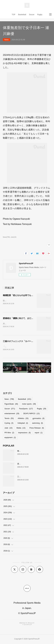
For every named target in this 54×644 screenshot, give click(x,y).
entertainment (12, 414)
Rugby (40, 15)
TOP (14, 15)
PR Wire (9, 433)
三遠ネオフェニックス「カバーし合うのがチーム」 (26, 342)
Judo (8, 429)
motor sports (29, 405)
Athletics (23, 419)
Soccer (32, 15)
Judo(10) (14, 237)
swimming (37, 424)
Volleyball (23, 424)
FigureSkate (11, 405)
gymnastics (39, 419)
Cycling (9, 424)
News (6, 40)
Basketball (22, 15)
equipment (10, 438)
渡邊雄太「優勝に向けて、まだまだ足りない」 (24, 319)
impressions (24, 433)
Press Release (37, 429)
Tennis (9, 419)
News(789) (6, 237)
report (39, 433)
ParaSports (26, 409)
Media (21, 429)
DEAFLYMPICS (31, 414)
